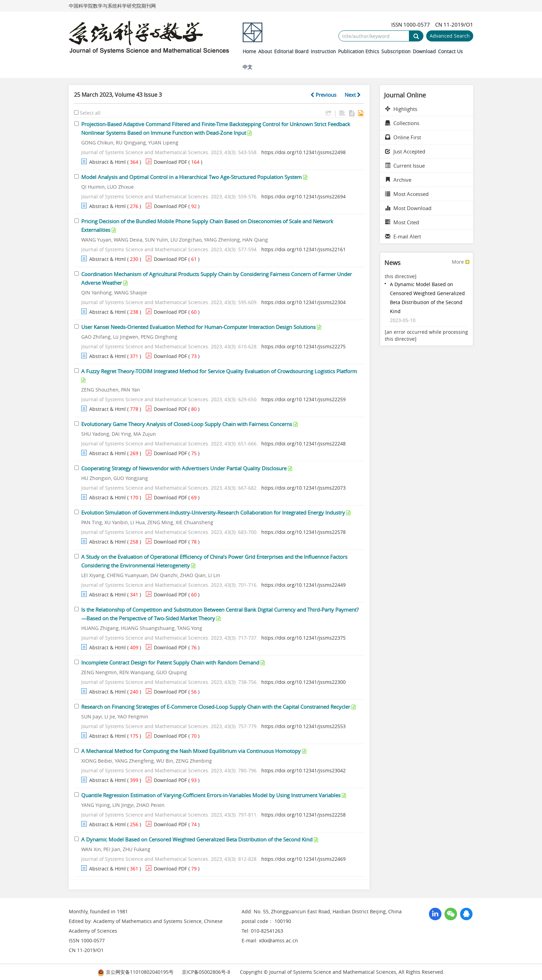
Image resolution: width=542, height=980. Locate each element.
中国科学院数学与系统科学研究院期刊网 (112, 6)
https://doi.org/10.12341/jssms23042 (303, 770)
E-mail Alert (403, 236)
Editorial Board (291, 51)
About (265, 51)
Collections (402, 123)
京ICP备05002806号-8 (206, 972)
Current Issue (405, 166)
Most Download (408, 208)
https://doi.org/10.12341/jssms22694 (303, 196)
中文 (247, 67)
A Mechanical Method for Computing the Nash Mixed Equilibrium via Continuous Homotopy (191, 751)
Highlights (401, 109)
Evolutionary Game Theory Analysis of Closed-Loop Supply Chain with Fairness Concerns (187, 424)
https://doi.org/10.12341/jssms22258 (303, 815)
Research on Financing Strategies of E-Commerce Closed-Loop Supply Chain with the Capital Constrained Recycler (216, 707)
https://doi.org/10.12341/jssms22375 (303, 638)
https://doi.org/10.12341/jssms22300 (303, 682)
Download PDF (170, 162)
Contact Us (450, 51)
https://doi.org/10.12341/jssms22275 (303, 346)
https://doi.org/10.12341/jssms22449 (303, 585)
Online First (403, 137)
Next (353, 95)
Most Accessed (407, 194)
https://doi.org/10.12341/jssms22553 (303, 726)
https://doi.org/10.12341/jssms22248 (303, 444)
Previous (323, 95)
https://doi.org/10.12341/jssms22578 (303, 532)
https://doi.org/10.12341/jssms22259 (303, 399)
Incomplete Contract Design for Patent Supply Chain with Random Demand (170, 662)
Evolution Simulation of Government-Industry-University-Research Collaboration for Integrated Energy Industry (213, 512)
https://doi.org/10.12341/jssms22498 (303, 152)
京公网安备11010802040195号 (135, 972)
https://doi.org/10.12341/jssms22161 (303, 249)
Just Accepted (405, 151)
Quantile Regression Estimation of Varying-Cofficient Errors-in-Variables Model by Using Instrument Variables (211, 795)
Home (249, 51)
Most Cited (402, 222)
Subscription (396, 51)
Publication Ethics (359, 51)
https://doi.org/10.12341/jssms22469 (303, 859)
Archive (398, 180)
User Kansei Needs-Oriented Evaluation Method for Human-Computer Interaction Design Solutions (198, 327)
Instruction (323, 51)
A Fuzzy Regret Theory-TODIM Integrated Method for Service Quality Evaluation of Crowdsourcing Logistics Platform (219, 371)
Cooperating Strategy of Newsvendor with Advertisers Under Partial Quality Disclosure (184, 468)
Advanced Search (450, 36)
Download (424, 51)
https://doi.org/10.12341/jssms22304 (303, 302)
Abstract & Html (108, 162)
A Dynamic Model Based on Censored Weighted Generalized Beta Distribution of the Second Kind (197, 839)
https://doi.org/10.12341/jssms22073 (303, 488)
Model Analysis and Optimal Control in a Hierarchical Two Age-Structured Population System (191, 177)
